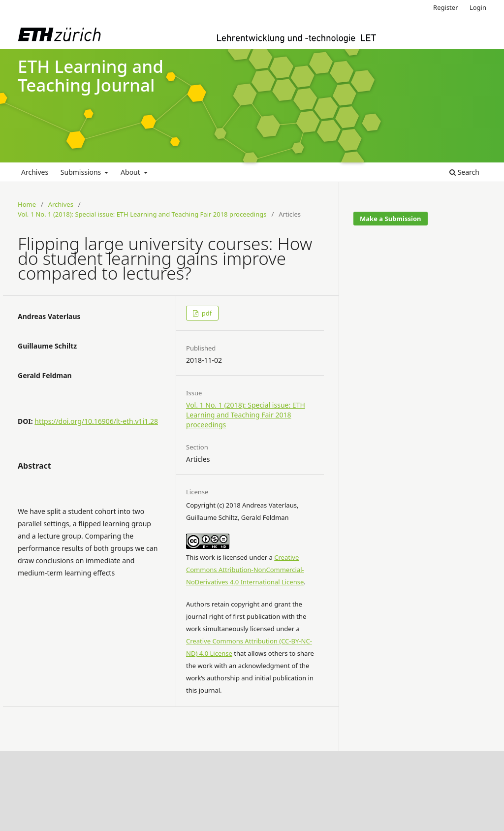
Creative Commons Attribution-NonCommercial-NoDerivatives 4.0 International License (245, 570)
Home (27, 204)
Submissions (82, 172)
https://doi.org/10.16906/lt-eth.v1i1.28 (96, 421)
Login (478, 7)
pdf (206, 313)
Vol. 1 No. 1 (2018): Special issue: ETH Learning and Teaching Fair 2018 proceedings (142, 214)
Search (464, 172)
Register (445, 7)
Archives (35, 172)
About (131, 172)
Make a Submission (390, 219)
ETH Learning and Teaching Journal (91, 76)
